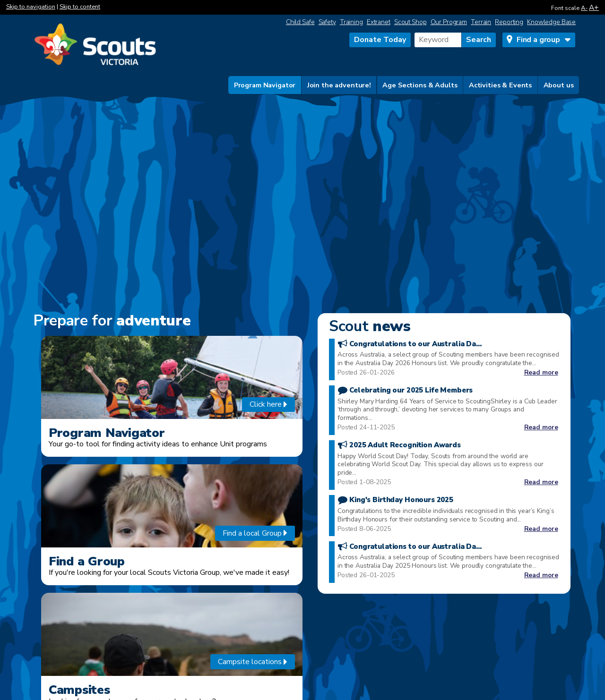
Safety (327, 22)
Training (351, 22)
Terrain (481, 22)
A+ (594, 7)
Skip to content (80, 7)
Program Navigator (265, 85)
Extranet (379, 22)
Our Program (449, 22)
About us (559, 85)
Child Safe (300, 22)
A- (584, 8)
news (370, 326)
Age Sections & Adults (420, 85)
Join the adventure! (339, 85)
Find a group (538, 40)
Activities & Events (500, 85)
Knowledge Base (551, 22)
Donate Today (380, 40)
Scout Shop (411, 22)
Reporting (509, 22)
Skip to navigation (31, 7)
